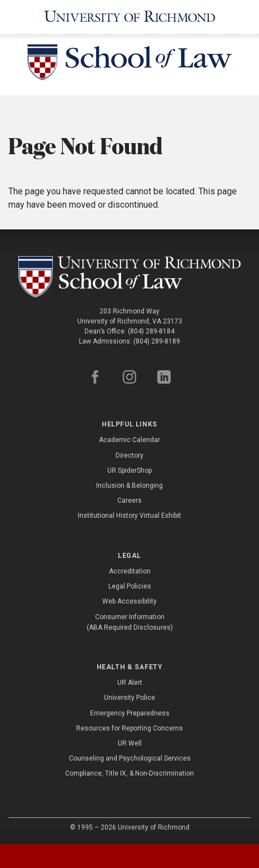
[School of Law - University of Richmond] (129, 64)
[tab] (33, 856)
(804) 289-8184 (151, 331)
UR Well (130, 743)
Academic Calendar (129, 440)
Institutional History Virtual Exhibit (129, 516)
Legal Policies (130, 586)
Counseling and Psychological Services (130, 758)
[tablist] (129, 856)
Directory (129, 455)
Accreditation (130, 571)
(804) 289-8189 (157, 341)
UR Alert (130, 683)
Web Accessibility (129, 601)
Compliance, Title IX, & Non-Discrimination (129, 773)
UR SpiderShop (129, 470)
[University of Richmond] (130, 17)
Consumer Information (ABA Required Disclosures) (130, 622)
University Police (129, 698)
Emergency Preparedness (130, 713)
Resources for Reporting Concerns (129, 728)
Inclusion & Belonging (129, 486)
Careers (129, 501)
